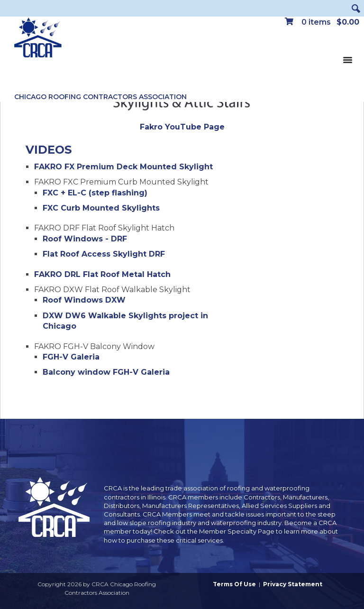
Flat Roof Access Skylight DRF (104, 254)
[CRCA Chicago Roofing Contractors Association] (38, 38)
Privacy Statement (293, 584)
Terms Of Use (234, 584)
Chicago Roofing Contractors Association (100, 97)
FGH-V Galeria (71, 357)
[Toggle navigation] (347, 59)
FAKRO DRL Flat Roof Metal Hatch (102, 274)
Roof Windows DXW (84, 300)
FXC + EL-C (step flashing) (95, 193)
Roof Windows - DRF (85, 239)
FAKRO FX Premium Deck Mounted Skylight (123, 167)
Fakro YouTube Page (182, 127)
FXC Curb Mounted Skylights (101, 208)
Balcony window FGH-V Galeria (106, 372)
